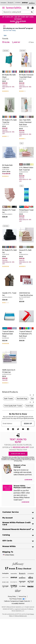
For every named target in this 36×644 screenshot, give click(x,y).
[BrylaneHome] (22, 587)
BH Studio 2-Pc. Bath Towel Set (10, 122)
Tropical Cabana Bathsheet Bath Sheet (10, 335)
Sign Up (28, 424)
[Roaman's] (11, 3)
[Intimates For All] (5, 587)
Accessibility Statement (18, 603)
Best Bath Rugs (22, 399)
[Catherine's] (18, 3)
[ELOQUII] (14, 582)
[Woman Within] (14, 573)
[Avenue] (25, 3)
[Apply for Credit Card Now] (32, 502)
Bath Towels (9, 399)
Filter (6, 42)
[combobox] (18, 12)
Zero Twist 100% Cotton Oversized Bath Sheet (26, 123)
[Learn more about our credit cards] (25, 502)
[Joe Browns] (32, 3)
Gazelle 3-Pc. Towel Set (10, 295)
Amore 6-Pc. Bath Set (26, 252)
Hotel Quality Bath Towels (13, 406)
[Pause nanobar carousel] (16, 23)
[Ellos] (31, 577)
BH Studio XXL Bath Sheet (10, 77)
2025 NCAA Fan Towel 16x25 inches (26, 296)
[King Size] (31, 587)
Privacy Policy (12, 597)
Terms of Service (19, 616)
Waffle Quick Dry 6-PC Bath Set (10, 372)
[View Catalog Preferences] (28, 480)
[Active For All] (31, 582)
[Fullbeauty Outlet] (18, 591)
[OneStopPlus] (4, 3)
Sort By (16, 42)
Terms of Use (22, 597)
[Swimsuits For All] (22, 582)
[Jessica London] (5, 577)
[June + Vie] (5, 582)
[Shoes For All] (14, 586)
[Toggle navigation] (3, 8)
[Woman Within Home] (14, 8)
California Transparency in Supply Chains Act (17, 601)
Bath (5, 35)
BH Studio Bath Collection (10, 167)
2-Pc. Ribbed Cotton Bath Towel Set (26, 170)
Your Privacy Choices (17, 599)
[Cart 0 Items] (33, 8)
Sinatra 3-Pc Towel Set (10, 212)
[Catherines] (31, 573)
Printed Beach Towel (26, 211)
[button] (28, 8)
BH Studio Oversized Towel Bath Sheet (26, 77)
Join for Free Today (9, 30)
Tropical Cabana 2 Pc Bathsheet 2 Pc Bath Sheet (26, 335)
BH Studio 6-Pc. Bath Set (10, 252)
